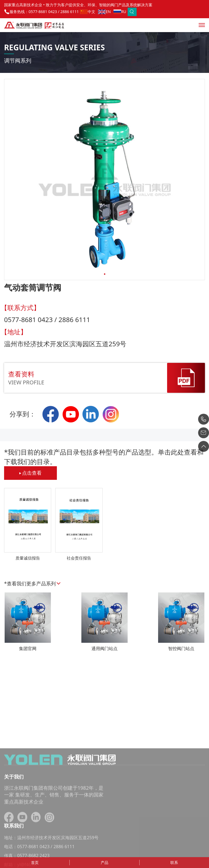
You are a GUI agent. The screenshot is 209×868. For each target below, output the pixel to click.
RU (120, 12)
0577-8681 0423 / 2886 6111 (54, 12)
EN (104, 12)
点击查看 (30, 473)
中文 (88, 12)
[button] (105, 274)
